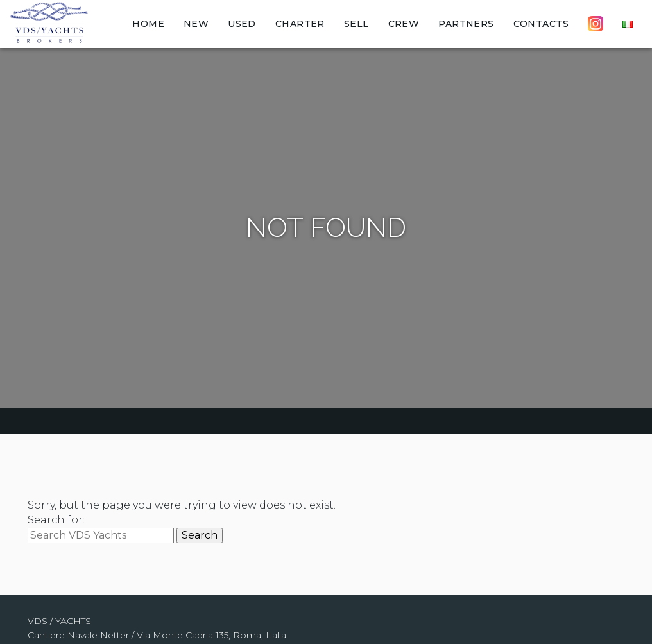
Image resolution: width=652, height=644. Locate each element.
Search (200, 535)
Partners (466, 24)
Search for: (56, 520)
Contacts (541, 24)
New (196, 24)
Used (242, 24)
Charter (300, 24)
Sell (356, 24)
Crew (404, 24)
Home (148, 24)
